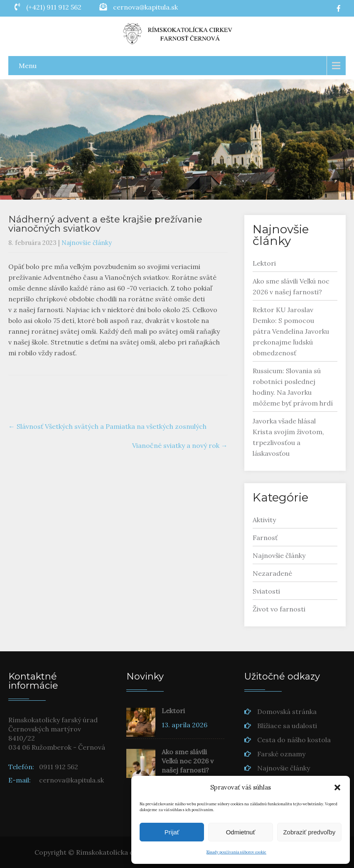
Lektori (264, 263)
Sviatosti (266, 591)
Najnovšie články (87, 243)
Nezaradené (272, 573)
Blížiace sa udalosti (287, 726)
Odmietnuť (241, 832)
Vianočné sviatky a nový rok (180, 445)
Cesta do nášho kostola (294, 740)
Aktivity (264, 520)
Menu (28, 66)
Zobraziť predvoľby (309, 832)
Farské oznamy (281, 754)
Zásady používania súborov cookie (236, 852)
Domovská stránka (287, 712)
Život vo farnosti (279, 609)
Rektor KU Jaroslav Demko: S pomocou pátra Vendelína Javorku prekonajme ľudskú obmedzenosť (291, 331)
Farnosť (265, 538)
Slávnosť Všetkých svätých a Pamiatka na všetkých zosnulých (107, 426)
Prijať (172, 832)
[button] (337, 787)
